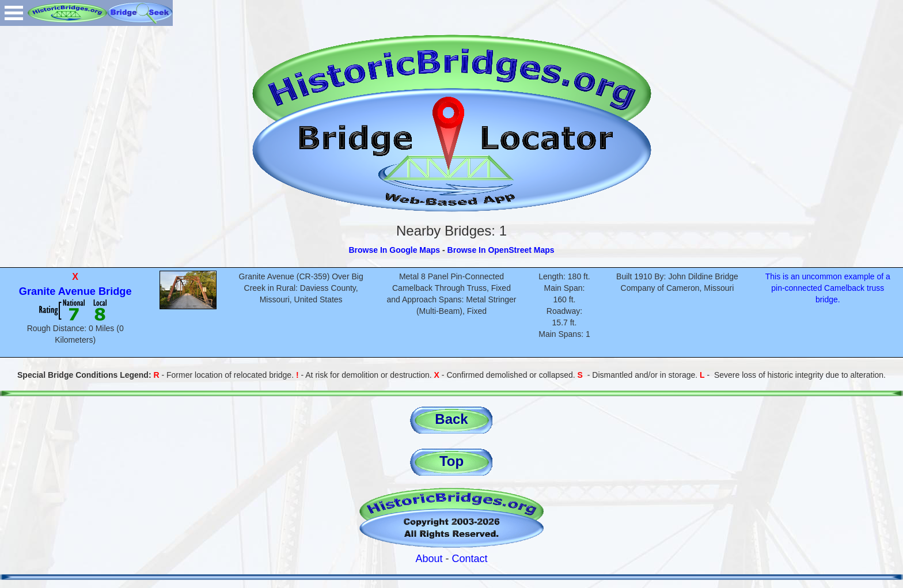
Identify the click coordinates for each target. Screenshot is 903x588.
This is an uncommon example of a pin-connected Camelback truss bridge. (828, 288)
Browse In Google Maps (394, 250)
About (429, 559)
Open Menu (14, 13)
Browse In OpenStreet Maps (501, 250)
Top (451, 461)
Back (451, 419)
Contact (470, 559)
